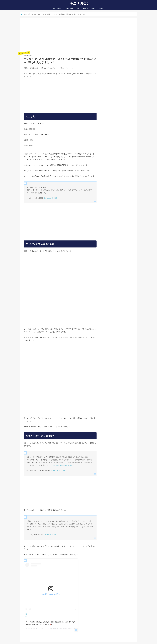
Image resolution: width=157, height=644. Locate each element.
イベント (102, 8)
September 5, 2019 (50, 198)
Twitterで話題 (69, 8)
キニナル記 (78, 3)
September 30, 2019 (58, 470)
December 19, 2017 (51, 535)
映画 (78, 8)
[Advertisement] (60, 35)
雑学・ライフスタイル (89, 8)
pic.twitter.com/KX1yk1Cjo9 (62, 465)
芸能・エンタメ (57, 8)
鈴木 (27, 628)
